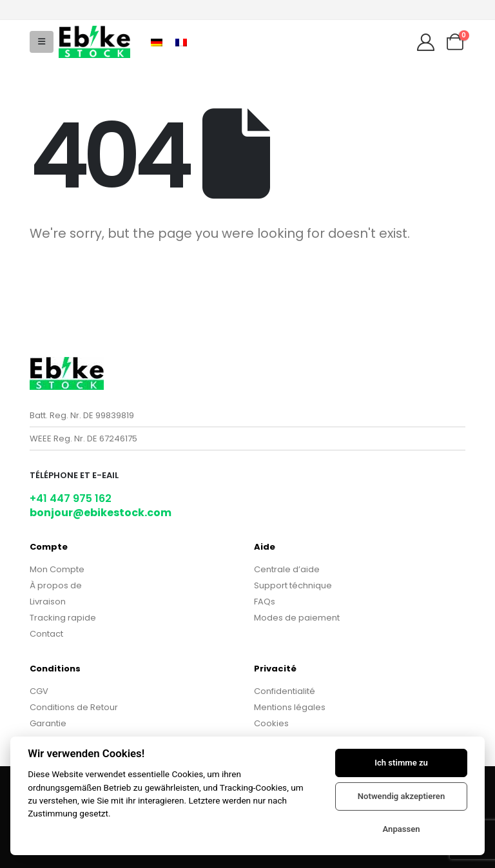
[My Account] (425, 42)
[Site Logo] (94, 42)
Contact (46, 634)
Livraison (48, 602)
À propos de (56, 585)
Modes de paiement (297, 618)
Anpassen (401, 829)
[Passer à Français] (181, 42)
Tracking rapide (63, 618)
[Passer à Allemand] (157, 42)
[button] (42, 42)
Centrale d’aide (287, 569)
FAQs (265, 602)
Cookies (271, 723)
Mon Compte (57, 569)
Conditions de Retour (74, 707)
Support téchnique (293, 585)
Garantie (48, 723)
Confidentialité (285, 691)
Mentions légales (290, 707)
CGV (39, 691)
